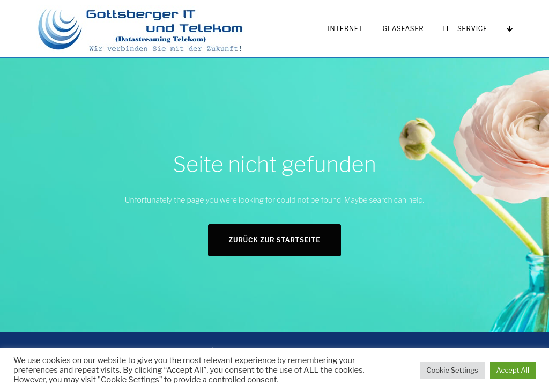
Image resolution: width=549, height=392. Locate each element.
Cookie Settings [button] (452, 370)
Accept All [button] (513, 370)
